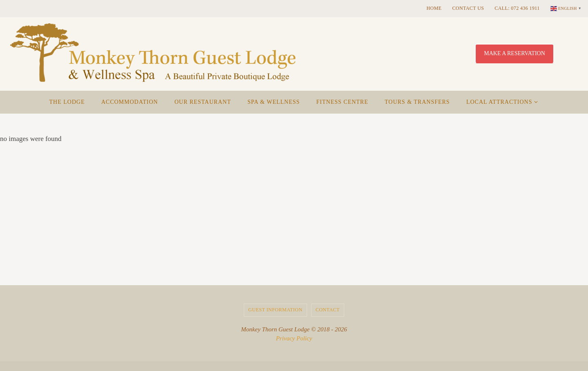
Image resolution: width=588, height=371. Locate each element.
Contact (328, 310)
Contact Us (468, 8)
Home (434, 8)
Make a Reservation (514, 53)
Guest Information (275, 310)
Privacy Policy (294, 338)
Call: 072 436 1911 (517, 8)
